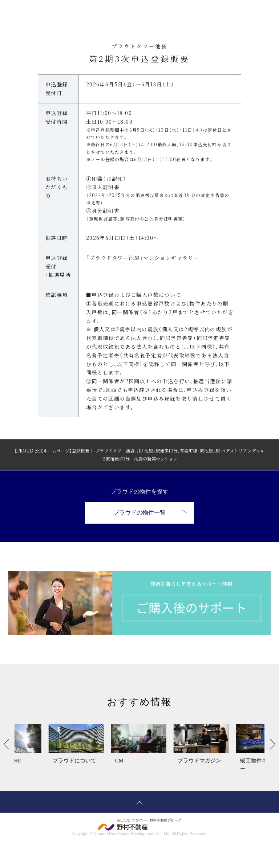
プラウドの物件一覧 (150, 513)
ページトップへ (139, 802)
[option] (46, 749)
